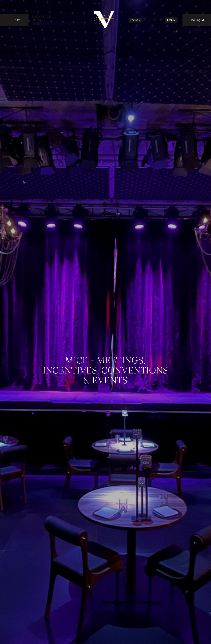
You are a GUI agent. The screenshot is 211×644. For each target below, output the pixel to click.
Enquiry (171, 20)
